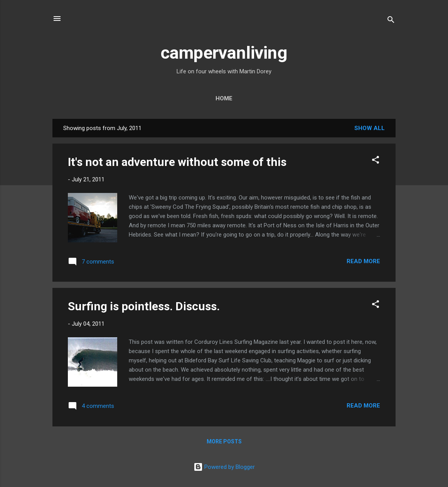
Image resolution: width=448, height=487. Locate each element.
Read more (363, 261)
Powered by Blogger (224, 467)
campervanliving (224, 53)
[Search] (391, 21)
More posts (224, 441)
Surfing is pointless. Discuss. (144, 306)
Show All (370, 128)
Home (224, 98)
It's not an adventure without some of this (177, 162)
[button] (376, 161)
